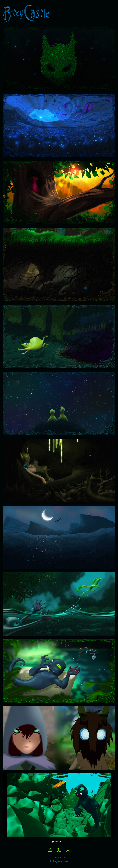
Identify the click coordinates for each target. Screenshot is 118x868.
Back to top (59, 858)
